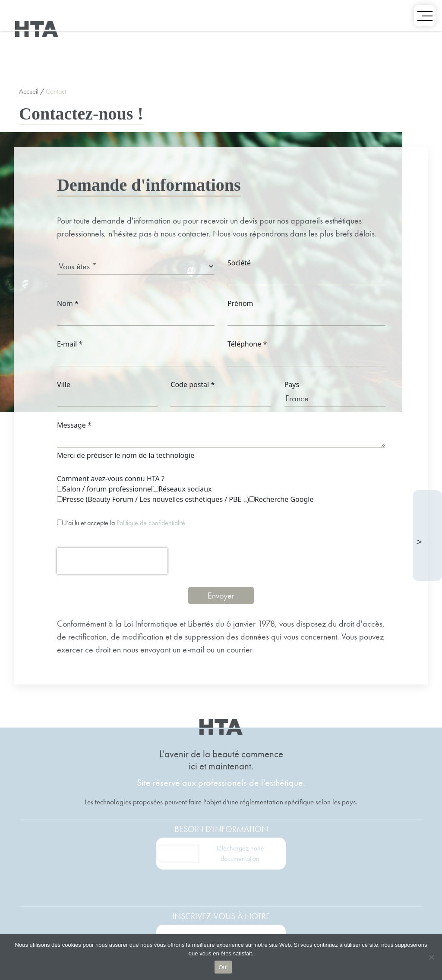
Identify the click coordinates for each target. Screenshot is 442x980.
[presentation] (112, 561)
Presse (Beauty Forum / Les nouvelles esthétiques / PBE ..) (153, 499)
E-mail (70, 344)
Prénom (240, 303)
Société (239, 263)
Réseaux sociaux (182, 489)
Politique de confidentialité (151, 523)
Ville (64, 384)
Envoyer (221, 596)
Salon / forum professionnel (105, 489)
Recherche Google (281, 499)
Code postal (193, 384)
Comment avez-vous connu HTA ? (111, 479)
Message (74, 425)
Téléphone (247, 344)
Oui (223, 967)
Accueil (29, 91)
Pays (292, 384)
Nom (68, 303)
